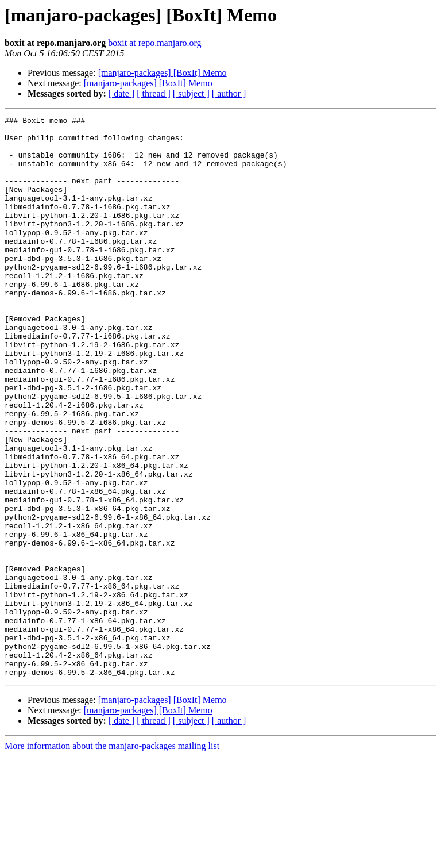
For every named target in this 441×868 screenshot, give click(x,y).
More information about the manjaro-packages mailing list (112, 858)
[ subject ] (191, 93)
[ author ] (229, 93)
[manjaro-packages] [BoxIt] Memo (163, 73)
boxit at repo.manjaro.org (154, 43)
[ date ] (121, 93)
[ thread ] (154, 93)
